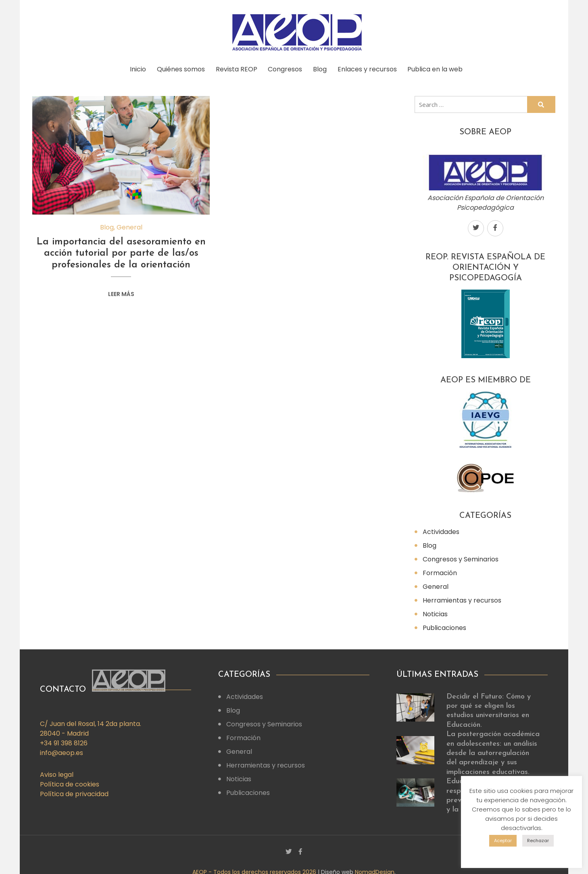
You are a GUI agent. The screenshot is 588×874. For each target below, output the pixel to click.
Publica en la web (440, 68)
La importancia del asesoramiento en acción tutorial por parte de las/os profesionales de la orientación (121, 251)
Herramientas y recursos (462, 598)
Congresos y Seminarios (461, 556)
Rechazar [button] (538, 841)
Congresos (286, 68)
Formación (440, 570)
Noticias (435, 611)
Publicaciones (444, 625)
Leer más (121, 291)
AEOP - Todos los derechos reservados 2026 (255, 869)
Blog (322, 68)
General (129, 224)
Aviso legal (57, 772)
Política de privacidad (74, 791)
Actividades (441, 529)
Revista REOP (236, 68)
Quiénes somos (179, 68)
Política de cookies (70, 781)
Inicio (135, 68)
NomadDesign (375, 869)
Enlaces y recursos (370, 68)
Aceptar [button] (503, 841)
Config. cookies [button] (522, 853)
